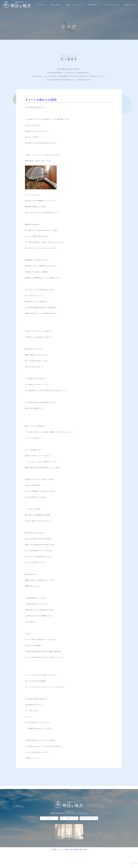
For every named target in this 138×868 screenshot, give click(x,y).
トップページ (41, 5)
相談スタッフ (130, 5)
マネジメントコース (112, 5)
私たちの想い (56, 5)
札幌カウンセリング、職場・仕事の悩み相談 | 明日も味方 (70, 850)
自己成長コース (94, 5)
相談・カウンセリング (74, 5)
